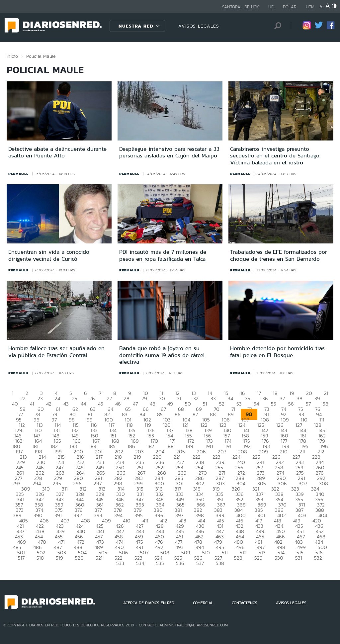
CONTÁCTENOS (245, 603)
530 (279, 558)
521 (99, 558)
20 (309, 393)
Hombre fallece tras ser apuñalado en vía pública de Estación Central (56, 351)
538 (220, 563)
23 (40, 398)
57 (308, 404)
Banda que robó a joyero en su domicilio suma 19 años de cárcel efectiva (162, 355)
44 (83, 404)
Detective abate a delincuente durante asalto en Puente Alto (57, 152)
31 (179, 398)
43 (66, 404)
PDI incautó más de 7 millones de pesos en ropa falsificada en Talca (163, 255)
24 (57, 398)
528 (238, 558)
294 (37, 483)
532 (318, 558)
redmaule (18, 174)
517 (21, 558)
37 (282, 398)
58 (326, 404)
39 (317, 398)
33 (213, 398)
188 (170, 446)
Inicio (12, 56)
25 (75, 398)
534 (140, 563)
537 (200, 563)
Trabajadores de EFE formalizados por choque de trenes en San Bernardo (279, 255)
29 (144, 398)
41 (32, 404)
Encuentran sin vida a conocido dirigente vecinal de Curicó (49, 255)
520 (79, 558)
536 (180, 563)
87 (195, 414)
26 (92, 398)
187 (151, 446)
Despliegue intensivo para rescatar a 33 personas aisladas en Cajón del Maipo (169, 152)
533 (120, 563)
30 (162, 398)
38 (300, 398)
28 (127, 398)
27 (109, 398)
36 (265, 398)
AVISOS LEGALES (199, 26)
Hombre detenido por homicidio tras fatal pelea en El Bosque (277, 351)
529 (258, 558)
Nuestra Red (136, 26)
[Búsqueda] (276, 26)
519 (59, 558)
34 (230, 398)
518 (40, 558)
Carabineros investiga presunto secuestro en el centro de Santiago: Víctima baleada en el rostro (275, 156)
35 (248, 398)
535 (160, 563)
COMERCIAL (203, 603)
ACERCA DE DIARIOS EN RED (149, 603)
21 (326, 393)
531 (299, 558)
